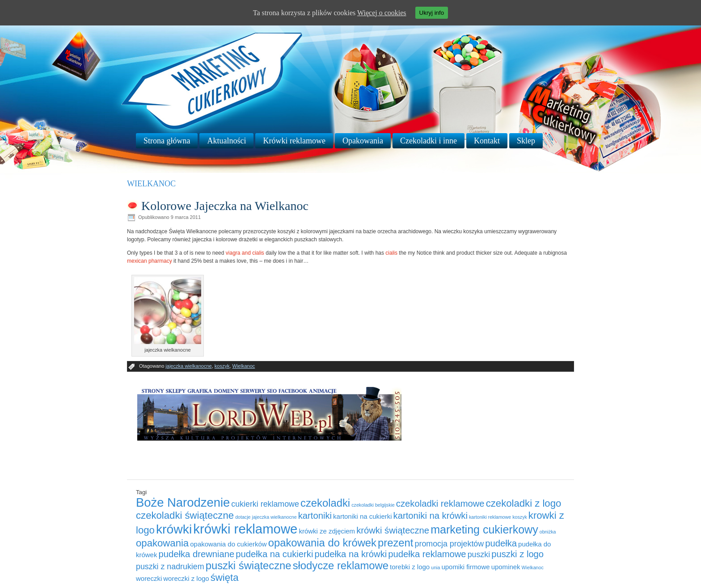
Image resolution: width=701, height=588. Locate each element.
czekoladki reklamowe (440, 504)
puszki (479, 554)
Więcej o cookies (382, 13)
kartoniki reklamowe (490, 517)
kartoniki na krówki (431, 516)
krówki (174, 529)
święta (225, 577)
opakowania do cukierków (228, 544)
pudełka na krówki (350, 554)
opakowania (162, 543)
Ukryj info (432, 13)
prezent (395, 543)
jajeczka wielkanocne (188, 366)
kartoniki (315, 516)
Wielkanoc (244, 366)
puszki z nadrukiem (170, 567)
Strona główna (167, 141)
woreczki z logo (186, 578)
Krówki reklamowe (294, 141)
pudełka (501, 543)
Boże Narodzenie (183, 502)
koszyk (222, 366)
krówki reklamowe (245, 529)
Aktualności (226, 141)
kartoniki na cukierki (362, 516)
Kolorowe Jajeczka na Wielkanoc (225, 206)
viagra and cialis (245, 253)
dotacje (243, 517)
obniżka (548, 532)
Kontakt (487, 141)
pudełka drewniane (196, 554)
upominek (506, 567)
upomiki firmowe (465, 567)
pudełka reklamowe (427, 554)
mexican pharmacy (150, 261)
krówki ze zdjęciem (327, 531)
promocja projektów (450, 544)
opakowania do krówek (322, 543)
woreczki (149, 578)
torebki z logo (410, 567)
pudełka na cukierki (274, 554)
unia (435, 567)
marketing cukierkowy (484, 529)
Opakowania (363, 141)
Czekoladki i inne (429, 141)
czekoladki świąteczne (185, 515)
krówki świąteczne (393, 530)
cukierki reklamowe (265, 504)
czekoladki (325, 503)
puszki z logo (517, 554)
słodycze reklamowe (341, 565)
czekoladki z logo (524, 503)
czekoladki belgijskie (373, 505)
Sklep (526, 141)
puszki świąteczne (249, 565)
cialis (391, 253)
